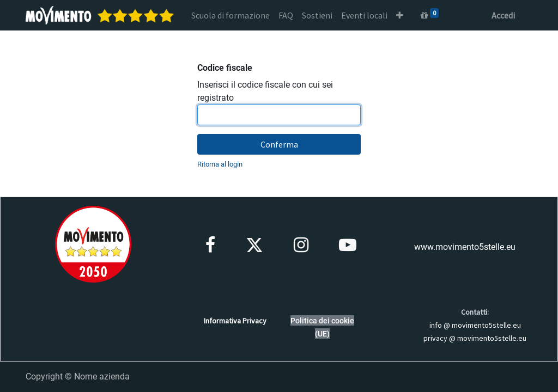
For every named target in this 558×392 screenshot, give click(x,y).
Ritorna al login (220, 164)
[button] (400, 15)
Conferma (279, 144)
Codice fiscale (225, 68)
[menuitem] (231, 15)
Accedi (503, 15)
